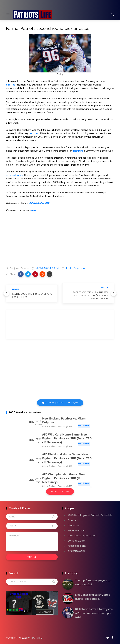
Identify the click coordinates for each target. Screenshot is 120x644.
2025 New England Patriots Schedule (90, 515)
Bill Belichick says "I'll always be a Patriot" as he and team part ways (94, 613)
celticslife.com (77, 541)
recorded (34, 133)
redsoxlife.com (77, 546)
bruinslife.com (76, 551)
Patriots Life (35, 638)
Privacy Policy (76, 531)
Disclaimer (74, 525)
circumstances (14, 175)
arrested (11, 85)
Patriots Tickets (60, 491)
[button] (21, 274)
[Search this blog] (32, 582)
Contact (73, 520)
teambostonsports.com (82, 536)
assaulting (78, 151)
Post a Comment (76, 268)
